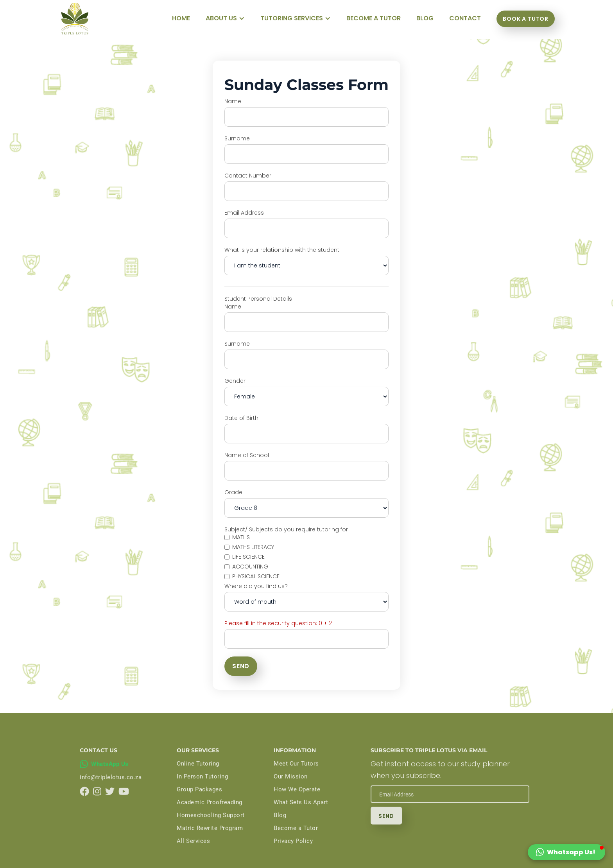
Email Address (244, 213)
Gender (235, 381)
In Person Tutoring (202, 789)
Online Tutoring (198, 777)
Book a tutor (526, 19)
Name (233, 101)
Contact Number (248, 176)
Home (181, 18)
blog (425, 18)
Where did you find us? (256, 586)
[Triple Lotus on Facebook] (84, 804)
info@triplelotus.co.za (111, 790)
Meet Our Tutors (296, 777)
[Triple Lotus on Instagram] (97, 804)
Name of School (247, 455)
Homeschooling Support (211, 828)
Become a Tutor (296, 841)
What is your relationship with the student (282, 250)
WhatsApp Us (110, 777)
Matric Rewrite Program (210, 841)
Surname (237, 138)
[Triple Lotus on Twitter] (110, 804)
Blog (280, 828)
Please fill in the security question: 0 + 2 (278, 623)
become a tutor (374, 18)
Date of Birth (241, 418)
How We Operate (297, 802)
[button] (225, 18)
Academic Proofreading (210, 815)
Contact (465, 18)
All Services (193, 854)
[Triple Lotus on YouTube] (124, 804)
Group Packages (199, 802)
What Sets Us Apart (301, 815)
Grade (233, 492)
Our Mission (291, 789)
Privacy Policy (293, 854)
